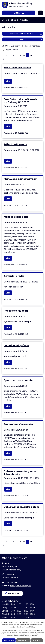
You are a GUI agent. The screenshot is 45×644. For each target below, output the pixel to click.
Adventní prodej (14, 276)
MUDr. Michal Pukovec (17, 68)
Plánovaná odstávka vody (20, 179)
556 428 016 (12, 582)
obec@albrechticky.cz (20, 586)
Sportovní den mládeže (18, 380)
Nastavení (37, 640)
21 (31, 55)
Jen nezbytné (23, 640)
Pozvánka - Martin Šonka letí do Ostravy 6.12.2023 (22, 101)
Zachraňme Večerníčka (18, 424)
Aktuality (15, 46)
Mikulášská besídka (16, 217)
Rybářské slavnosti (16, 311)
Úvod (4, 20)
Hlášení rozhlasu (32, 46)
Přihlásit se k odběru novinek (25, 34)
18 (21, 55)
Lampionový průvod (16, 345)
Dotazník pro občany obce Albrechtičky (20, 473)
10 (14, 55)
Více (8, 81)
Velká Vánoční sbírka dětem (21, 507)
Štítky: (5, 46)
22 (34, 55)
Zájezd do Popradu (15, 144)
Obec (13, 20)
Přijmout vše (9, 640)
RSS (31, 39)
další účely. (31, 627)
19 (24, 55)
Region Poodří (11, 50)
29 (4, 59)
